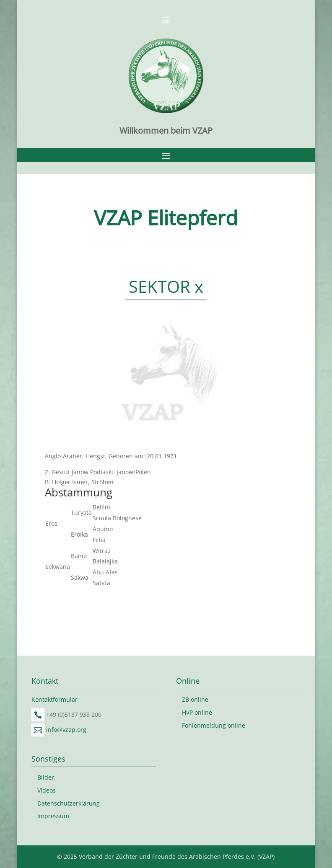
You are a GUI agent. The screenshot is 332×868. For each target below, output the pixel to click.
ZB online (195, 699)
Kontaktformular (54, 699)
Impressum (53, 816)
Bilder (46, 777)
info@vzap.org (66, 730)
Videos (47, 790)
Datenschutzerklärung (69, 803)
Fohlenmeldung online (214, 725)
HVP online (197, 712)
